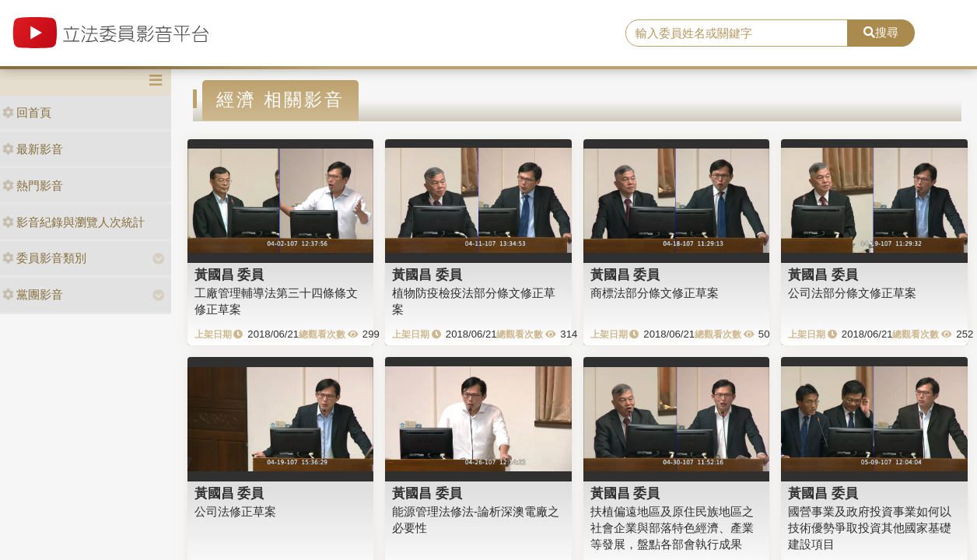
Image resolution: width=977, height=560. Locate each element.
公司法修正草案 (235, 511)
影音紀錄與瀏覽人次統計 (74, 222)
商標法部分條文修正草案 (655, 293)
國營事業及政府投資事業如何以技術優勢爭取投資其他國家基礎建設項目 (870, 528)
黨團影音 (33, 294)
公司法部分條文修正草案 (852, 293)
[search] (737, 33)
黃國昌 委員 (229, 275)
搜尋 (881, 32)
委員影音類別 (44, 258)
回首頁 (27, 112)
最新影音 (33, 149)
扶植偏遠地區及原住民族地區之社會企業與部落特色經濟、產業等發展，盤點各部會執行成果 (672, 528)
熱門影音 (33, 185)
